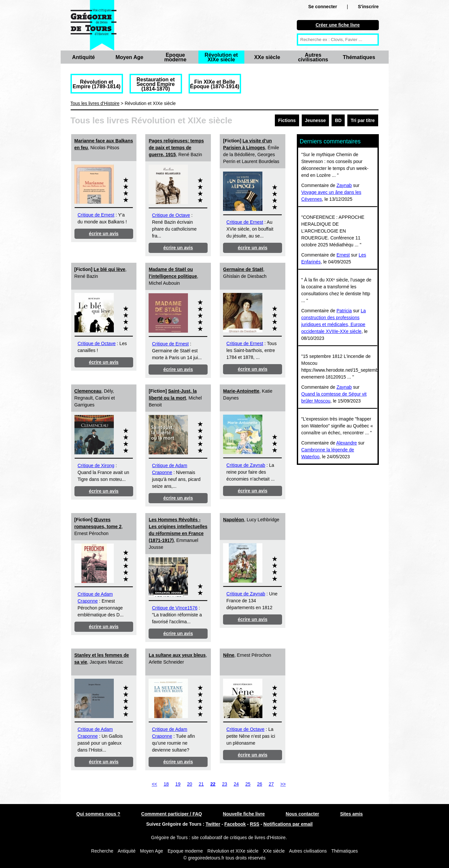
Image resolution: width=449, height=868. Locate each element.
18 (166, 784)
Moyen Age (129, 57)
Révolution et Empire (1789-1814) (97, 84)
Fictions (287, 120)
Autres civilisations (313, 57)
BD (338, 120)
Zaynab (344, 185)
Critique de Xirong (96, 465)
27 (271, 784)
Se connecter (323, 7)
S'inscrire (368, 7)
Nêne (229, 655)
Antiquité (83, 57)
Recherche (102, 851)
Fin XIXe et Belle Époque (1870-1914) (214, 84)
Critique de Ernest (96, 215)
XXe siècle (267, 57)
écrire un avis (104, 234)
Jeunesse (316, 120)
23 (225, 784)
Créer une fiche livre (338, 25)
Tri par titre (363, 120)
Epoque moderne (175, 57)
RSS (255, 824)
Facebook (235, 824)
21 (201, 784)
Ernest (343, 255)
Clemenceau (88, 391)
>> (283, 784)
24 (236, 784)
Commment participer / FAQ (172, 814)
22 (213, 784)
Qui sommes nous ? (98, 814)
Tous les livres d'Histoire (95, 103)
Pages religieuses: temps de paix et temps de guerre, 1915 (176, 148)
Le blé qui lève (110, 269)
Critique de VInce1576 (175, 608)
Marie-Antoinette (241, 391)
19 (178, 784)
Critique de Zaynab (246, 465)
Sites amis (351, 814)
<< (154, 784)
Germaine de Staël (243, 269)
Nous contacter (302, 814)
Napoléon (234, 520)
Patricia (344, 311)
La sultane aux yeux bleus (177, 655)
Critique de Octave (171, 215)
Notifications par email (288, 824)
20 (190, 784)
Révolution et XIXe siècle (221, 57)
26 (260, 784)
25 (248, 784)
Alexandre (347, 443)
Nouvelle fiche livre (244, 814)
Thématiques (359, 57)
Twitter (213, 824)
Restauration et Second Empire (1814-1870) (155, 84)
